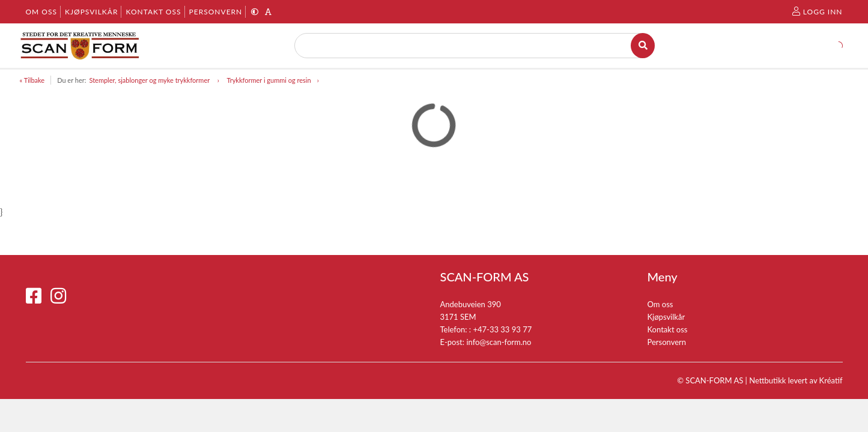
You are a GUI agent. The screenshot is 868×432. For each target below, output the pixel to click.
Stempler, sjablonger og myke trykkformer (150, 80)
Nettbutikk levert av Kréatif (796, 380)
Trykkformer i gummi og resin (269, 80)
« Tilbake (32, 80)
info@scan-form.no (499, 342)
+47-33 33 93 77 (502, 329)
